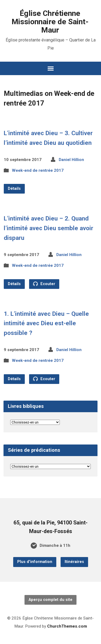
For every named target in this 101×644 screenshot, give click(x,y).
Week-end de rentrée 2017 (38, 170)
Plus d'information (35, 562)
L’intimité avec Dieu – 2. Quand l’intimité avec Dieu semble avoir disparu (48, 228)
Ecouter (44, 284)
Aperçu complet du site (50, 600)
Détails (14, 189)
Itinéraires (74, 562)
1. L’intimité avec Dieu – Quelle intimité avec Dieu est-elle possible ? (46, 323)
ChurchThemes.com (67, 626)
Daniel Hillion (71, 160)
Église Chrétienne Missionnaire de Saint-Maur (50, 22)
